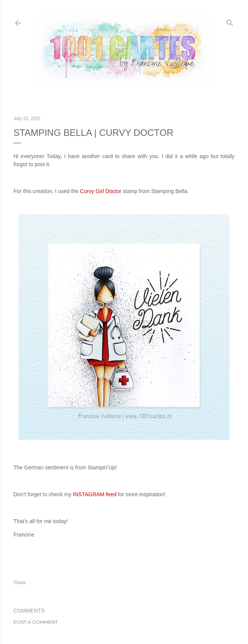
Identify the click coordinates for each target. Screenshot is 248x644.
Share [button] (20, 583)
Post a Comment (36, 622)
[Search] (230, 21)
